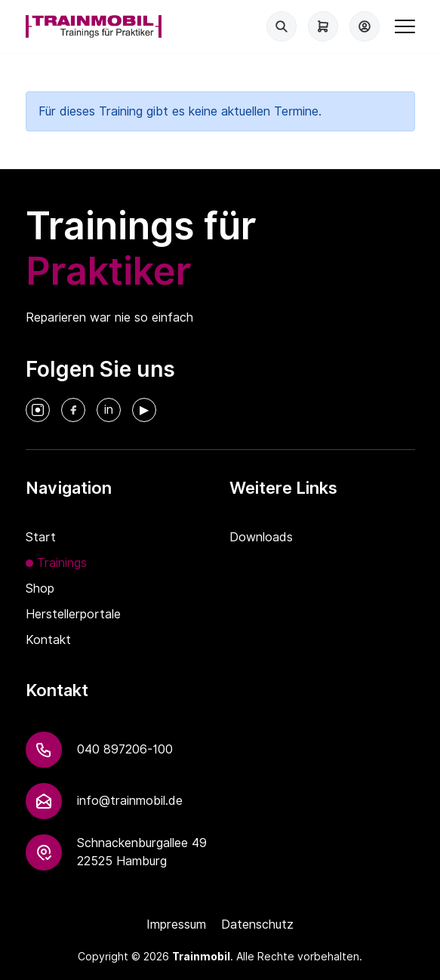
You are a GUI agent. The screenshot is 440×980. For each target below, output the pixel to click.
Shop (40, 589)
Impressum (176, 925)
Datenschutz (257, 925)
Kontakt (48, 640)
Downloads (261, 537)
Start (41, 537)
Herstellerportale (73, 614)
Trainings (62, 563)
